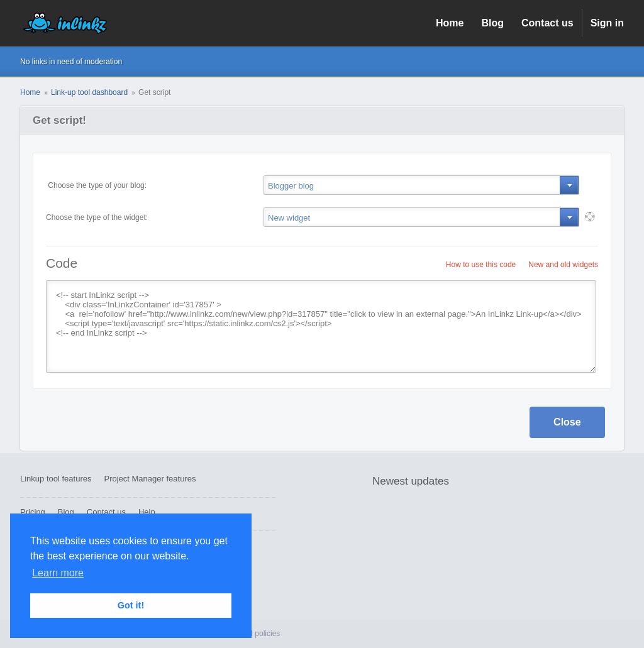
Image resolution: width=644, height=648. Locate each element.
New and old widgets (563, 265)
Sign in (607, 23)
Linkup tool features (56, 479)
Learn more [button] (58, 573)
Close (567, 422)
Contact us (547, 23)
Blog (492, 23)
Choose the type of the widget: (97, 217)
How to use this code (481, 265)
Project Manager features (150, 479)
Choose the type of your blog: (96, 185)
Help (147, 512)
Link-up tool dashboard (89, 92)
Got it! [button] (131, 605)
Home (450, 23)
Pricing (33, 512)
